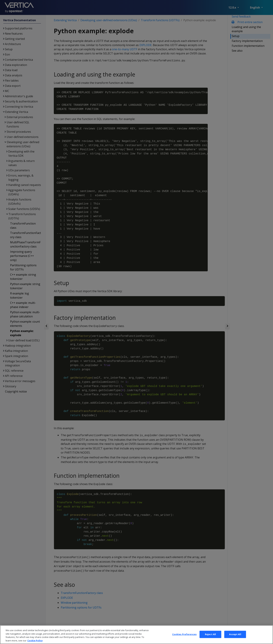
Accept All (235, 639)
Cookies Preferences (184, 639)
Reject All (210, 639)
